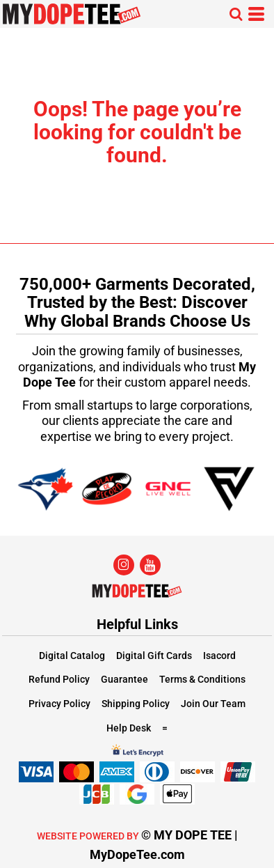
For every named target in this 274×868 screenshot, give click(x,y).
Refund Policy (59, 679)
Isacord (219, 656)
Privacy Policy (59, 704)
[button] (236, 14)
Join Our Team (213, 704)
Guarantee (124, 679)
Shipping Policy (136, 704)
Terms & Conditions (202, 679)
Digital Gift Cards (154, 656)
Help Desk (129, 728)
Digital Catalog (72, 656)
